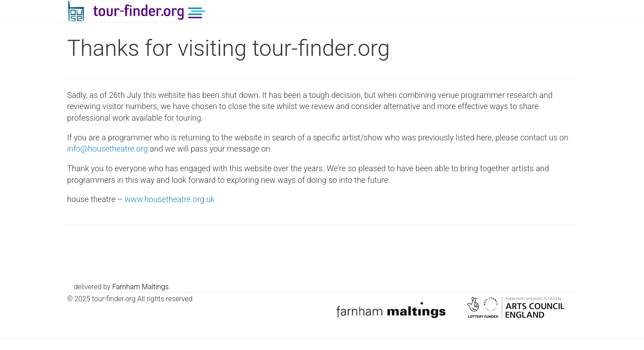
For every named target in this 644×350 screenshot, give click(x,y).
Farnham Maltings (140, 287)
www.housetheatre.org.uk (170, 199)
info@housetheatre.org (108, 149)
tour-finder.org (146, 11)
